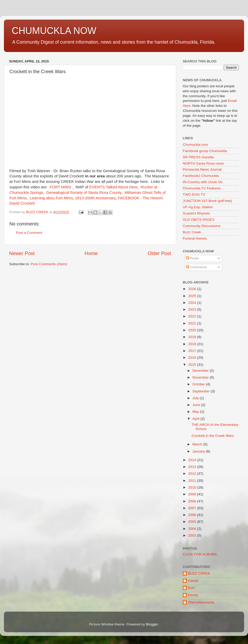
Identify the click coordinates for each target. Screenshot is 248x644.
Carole (193, 581)
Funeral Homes (195, 238)
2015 (193, 365)
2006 (193, 515)
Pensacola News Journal (202, 169)
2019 (193, 337)
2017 (193, 351)
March (198, 444)
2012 (193, 474)
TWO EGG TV (194, 195)
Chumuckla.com (195, 145)
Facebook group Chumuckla (205, 151)
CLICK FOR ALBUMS (200, 554)
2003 (193, 535)
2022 (193, 316)
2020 (193, 330)
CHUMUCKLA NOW (54, 31)
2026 (193, 289)
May (196, 412)
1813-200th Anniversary (96, 198)
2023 (193, 309)
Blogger (152, 624)
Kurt (191, 588)
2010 (193, 487)
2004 (193, 529)
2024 (193, 303)
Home (91, 253)
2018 (193, 344)
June (197, 405)
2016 (193, 358)
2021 (193, 323)
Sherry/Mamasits (201, 602)
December (201, 371)
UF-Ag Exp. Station (198, 207)
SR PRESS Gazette (198, 157)
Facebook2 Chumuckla (201, 176)
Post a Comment (29, 233)
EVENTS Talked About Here (113, 187)
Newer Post (22, 253)
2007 (193, 508)
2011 (193, 481)
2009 (193, 494)
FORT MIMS (60, 187)
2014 (193, 460)
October (199, 384)
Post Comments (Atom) (49, 264)
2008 (193, 501)
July (196, 398)
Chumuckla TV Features (202, 188)
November (201, 377)
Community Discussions (202, 226)
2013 (193, 467)
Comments (196, 267)
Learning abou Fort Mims (51, 198)
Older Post (159, 253)
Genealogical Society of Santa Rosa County (84, 193)
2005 (193, 522)
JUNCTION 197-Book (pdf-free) (207, 201)
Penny (193, 595)
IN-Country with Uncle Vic (203, 182)
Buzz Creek (192, 232)
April (196, 419)
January (199, 451)
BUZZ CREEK (199, 573)
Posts (192, 258)
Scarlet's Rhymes (196, 213)
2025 (193, 296)
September (202, 391)
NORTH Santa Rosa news (203, 163)
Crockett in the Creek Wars (213, 436)
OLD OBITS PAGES (199, 220)
